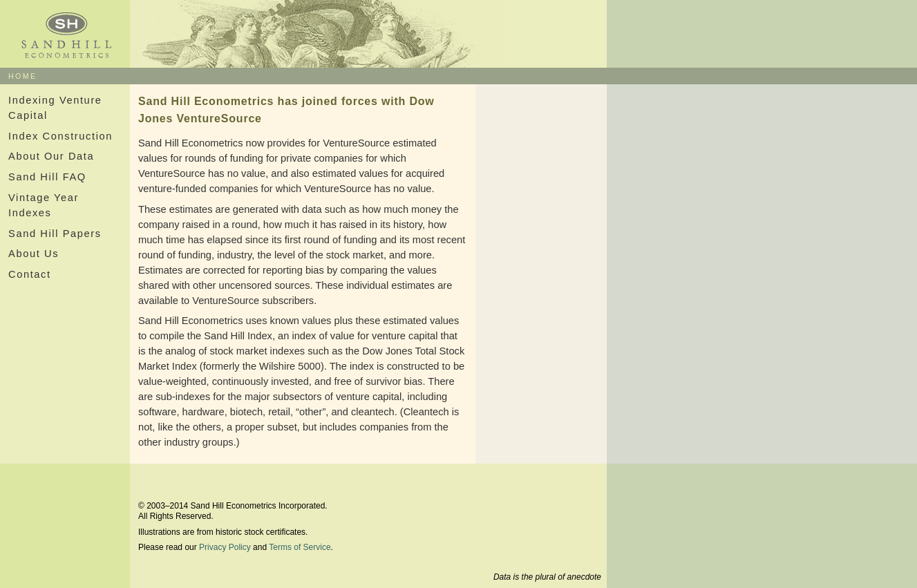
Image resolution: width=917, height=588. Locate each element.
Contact (30, 274)
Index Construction (60, 136)
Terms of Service (300, 547)
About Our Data (51, 156)
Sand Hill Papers (55, 234)
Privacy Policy (225, 547)
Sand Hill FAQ (47, 177)
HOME (23, 76)
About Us (34, 254)
